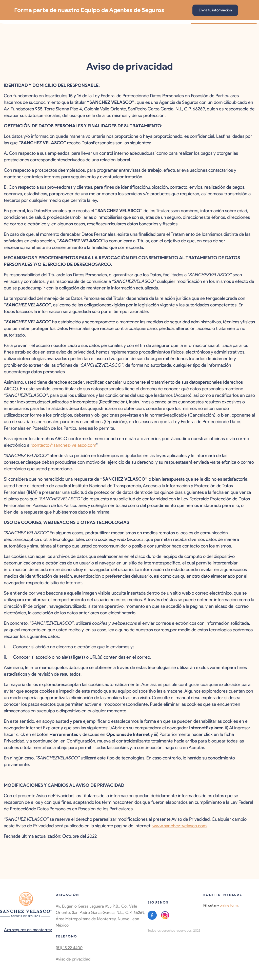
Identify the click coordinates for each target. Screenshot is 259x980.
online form (229, 905)
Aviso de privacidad (73, 959)
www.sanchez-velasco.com (180, 826)
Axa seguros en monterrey (28, 930)
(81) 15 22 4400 (69, 948)
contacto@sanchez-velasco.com (64, 445)
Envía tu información (215, 10)
